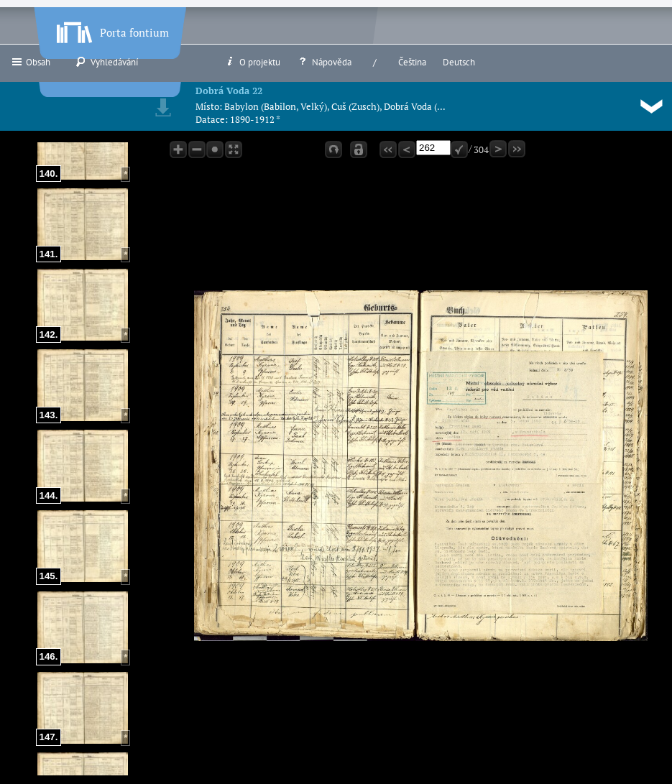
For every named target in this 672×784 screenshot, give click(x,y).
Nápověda (324, 62)
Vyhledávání (107, 62)
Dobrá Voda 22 (229, 91)
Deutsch (459, 62)
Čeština (412, 62)
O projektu (252, 62)
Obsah (31, 62)
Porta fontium (111, 29)
